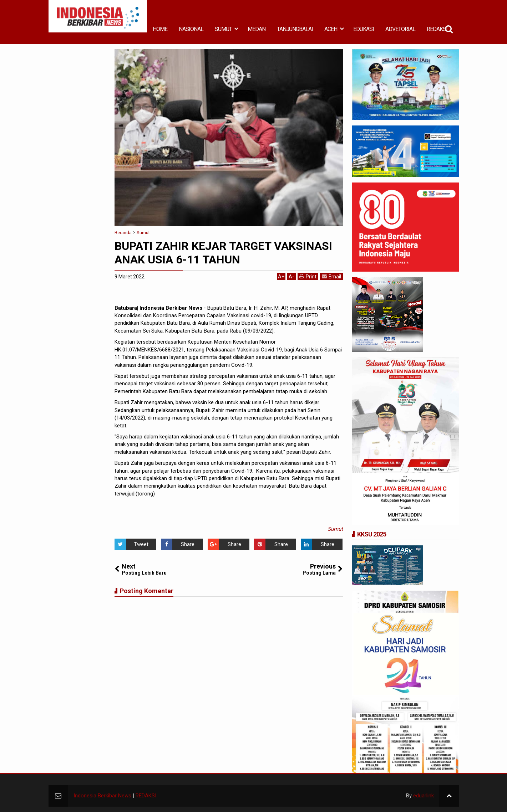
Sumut (335, 529)
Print (308, 276)
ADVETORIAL (400, 29)
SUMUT (223, 29)
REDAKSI (437, 29)
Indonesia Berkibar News (102, 796)
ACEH (331, 29)
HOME (160, 29)
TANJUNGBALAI (295, 29)
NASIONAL (191, 29)
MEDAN (257, 29)
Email (331, 276)
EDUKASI (364, 29)
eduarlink (424, 796)
